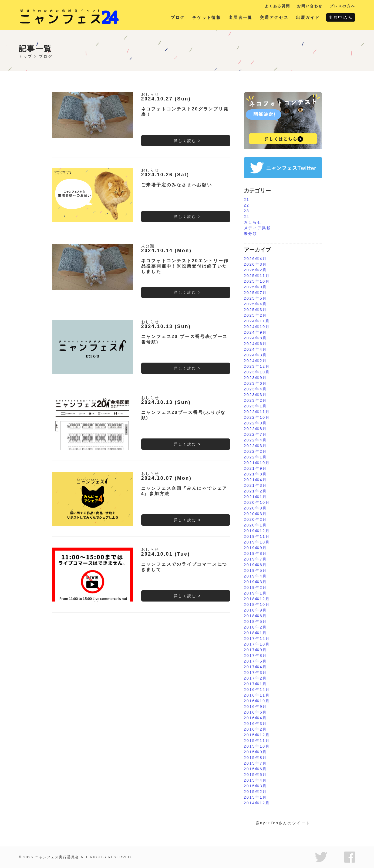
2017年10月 (257, 644)
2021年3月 (256, 485)
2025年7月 (256, 293)
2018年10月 (257, 604)
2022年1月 (256, 457)
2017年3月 (256, 673)
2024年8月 (256, 338)
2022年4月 (256, 440)
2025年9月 (256, 287)
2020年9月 (256, 508)
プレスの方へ (343, 6)
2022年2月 (256, 451)
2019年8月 (256, 553)
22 (247, 205)
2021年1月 (256, 497)
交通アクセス (274, 17)
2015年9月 (256, 752)
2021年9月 (256, 468)
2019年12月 (257, 531)
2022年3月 (256, 446)
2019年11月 (257, 536)
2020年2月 (256, 519)
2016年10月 (257, 701)
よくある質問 (277, 6)
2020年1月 (256, 525)
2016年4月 (256, 718)
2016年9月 (256, 707)
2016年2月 (256, 729)
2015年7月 (256, 763)
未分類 (148, 246)
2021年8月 (256, 474)
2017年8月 (256, 656)
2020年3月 (256, 514)
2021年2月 (256, 491)
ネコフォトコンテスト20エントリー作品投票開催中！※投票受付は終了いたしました (185, 266)
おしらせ (150, 94)
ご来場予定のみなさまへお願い (177, 185)
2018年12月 (257, 599)
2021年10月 (257, 463)
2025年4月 (256, 304)
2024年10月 (257, 327)
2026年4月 (256, 259)
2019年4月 (256, 576)
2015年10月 (257, 746)
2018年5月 (256, 622)
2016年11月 (257, 695)
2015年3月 (256, 786)
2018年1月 (256, 633)
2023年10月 (257, 372)
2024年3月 (256, 355)
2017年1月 (256, 684)
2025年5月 (256, 298)
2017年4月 (256, 667)
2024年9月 (256, 332)
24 (247, 217)
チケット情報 (207, 17)
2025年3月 (256, 310)
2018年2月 (256, 627)
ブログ (178, 17)
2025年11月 (257, 276)
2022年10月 (257, 417)
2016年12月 (257, 690)
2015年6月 (256, 769)
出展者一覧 (240, 17)
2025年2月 (256, 315)
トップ (25, 56)
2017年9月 (256, 650)
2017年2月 (256, 678)
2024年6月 (256, 344)
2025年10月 (257, 281)
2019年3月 (256, 582)
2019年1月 (256, 593)
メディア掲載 (257, 228)
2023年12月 (257, 366)
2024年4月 (256, 349)
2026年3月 (256, 264)
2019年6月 (256, 565)
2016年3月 (256, 724)
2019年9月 (256, 548)
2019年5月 (256, 570)
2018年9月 (256, 610)
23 (247, 211)
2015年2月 (256, 792)
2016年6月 (256, 712)
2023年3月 (256, 395)
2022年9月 (256, 423)
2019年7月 (256, 559)
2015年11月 (257, 741)
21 (247, 200)
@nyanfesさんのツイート (283, 823)
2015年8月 (256, 758)
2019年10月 (257, 542)
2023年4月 (256, 389)
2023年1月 (256, 406)
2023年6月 (256, 383)
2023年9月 (256, 378)
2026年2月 (256, 270)
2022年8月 (256, 429)
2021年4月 (256, 480)
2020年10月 (257, 502)
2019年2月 (256, 587)
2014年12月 (257, 803)
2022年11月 (257, 412)
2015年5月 (256, 775)
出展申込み (341, 17)
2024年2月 (256, 361)
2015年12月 (257, 735)
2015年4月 (256, 780)
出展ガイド (308, 17)
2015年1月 (256, 797)
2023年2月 (256, 400)
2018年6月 (256, 616)
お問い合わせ (310, 6)
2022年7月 (256, 434)
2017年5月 (256, 661)
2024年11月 (257, 321)
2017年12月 (257, 639)
